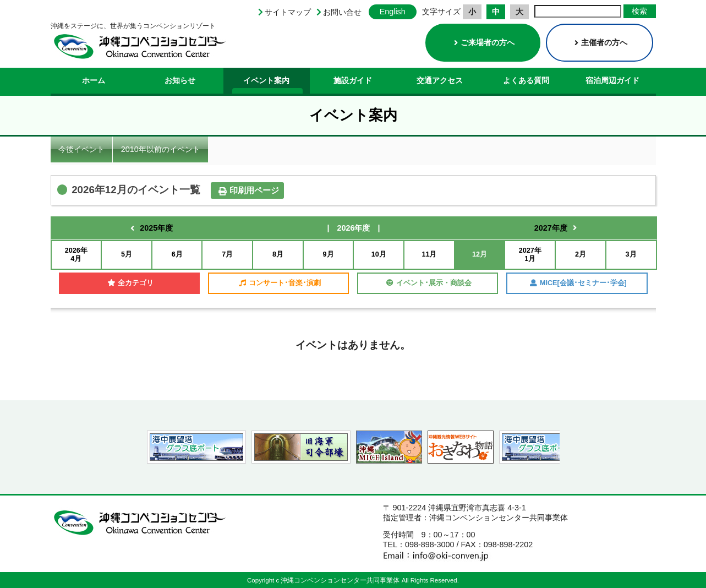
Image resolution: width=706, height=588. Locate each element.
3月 (631, 254)
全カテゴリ (130, 283)
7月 (227, 254)
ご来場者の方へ (484, 42)
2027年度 (551, 228)
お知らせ (180, 80)
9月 (329, 254)
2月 (581, 254)
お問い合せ (342, 12)
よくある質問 (526, 80)
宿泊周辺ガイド (612, 80)
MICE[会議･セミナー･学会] (578, 283)
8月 (278, 254)
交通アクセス (440, 80)
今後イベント (81, 149)
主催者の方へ (601, 42)
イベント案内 (266, 80)
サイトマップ (288, 12)
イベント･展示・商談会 (429, 283)
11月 (429, 254)
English (393, 12)
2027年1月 (530, 255)
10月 (379, 254)
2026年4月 (76, 255)
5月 (127, 254)
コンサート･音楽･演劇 (280, 283)
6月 (177, 254)
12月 (480, 254)
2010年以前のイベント (161, 149)
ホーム (94, 80)
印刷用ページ (249, 190)
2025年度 (156, 228)
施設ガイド (353, 80)
